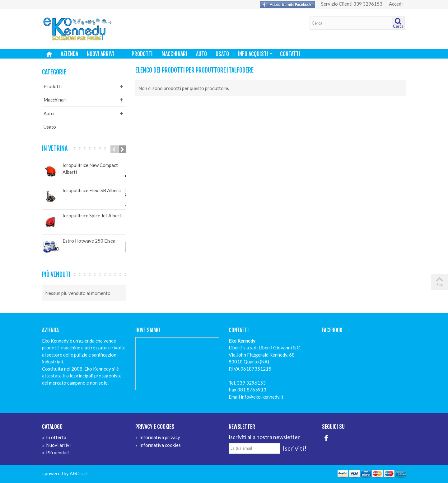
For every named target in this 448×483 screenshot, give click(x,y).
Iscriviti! (295, 448)
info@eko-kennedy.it (262, 397)
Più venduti (56, 275)
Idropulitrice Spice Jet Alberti (93, 215)
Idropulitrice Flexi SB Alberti (92, 190)
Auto (201, 54)
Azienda (69, 54)
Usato (222, 54)
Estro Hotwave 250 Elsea (89, 241)
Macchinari (174, 54)
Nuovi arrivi (100, 54)
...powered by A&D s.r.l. (65, 473)
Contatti (290, 54)
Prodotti (142, 54)
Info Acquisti (255, 54)
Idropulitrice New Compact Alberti (90, 169)
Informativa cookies (158, 445)
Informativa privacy (158, 437)
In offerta (54, 437)
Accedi (396, 4)
